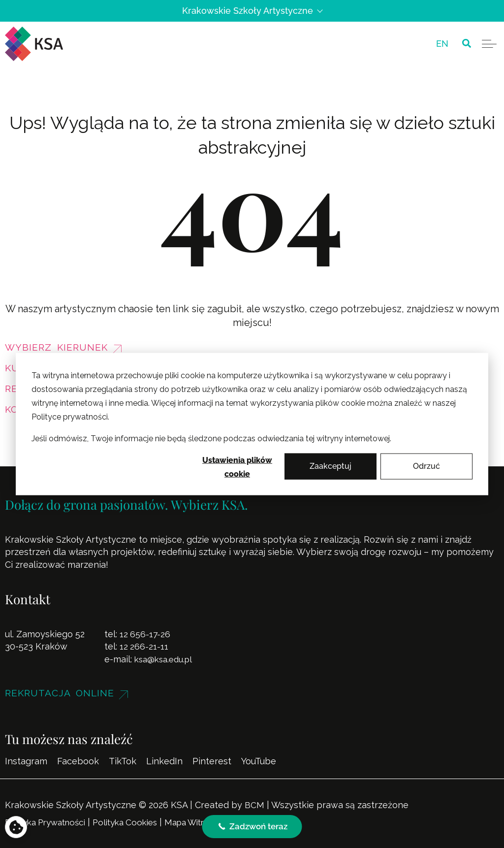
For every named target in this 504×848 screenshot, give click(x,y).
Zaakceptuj (331, 466)
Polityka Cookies (136, 822)
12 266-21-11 (144, 646)
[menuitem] (442, 44)
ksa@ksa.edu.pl (166, 659)
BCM (254, 805)
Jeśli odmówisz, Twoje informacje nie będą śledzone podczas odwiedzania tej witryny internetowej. (211, 439)
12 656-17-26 (145, 634)
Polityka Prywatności (49, 822)
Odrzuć (426, 466)
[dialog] (252, 424)
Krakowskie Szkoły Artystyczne (252, 11)
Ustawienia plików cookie (237, 467)
